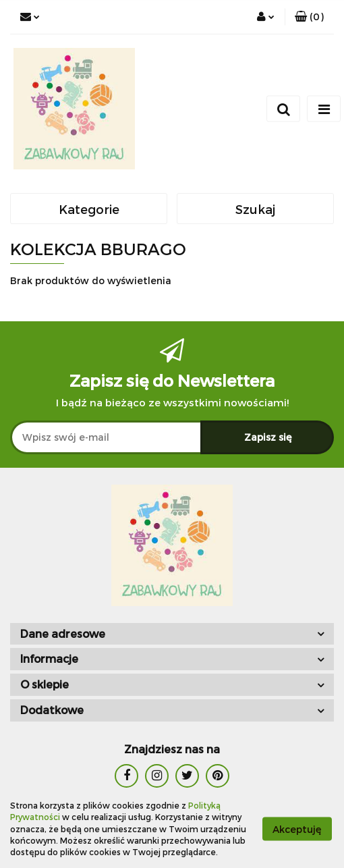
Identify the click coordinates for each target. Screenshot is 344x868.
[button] (309, 17)
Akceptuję (297, 829)
